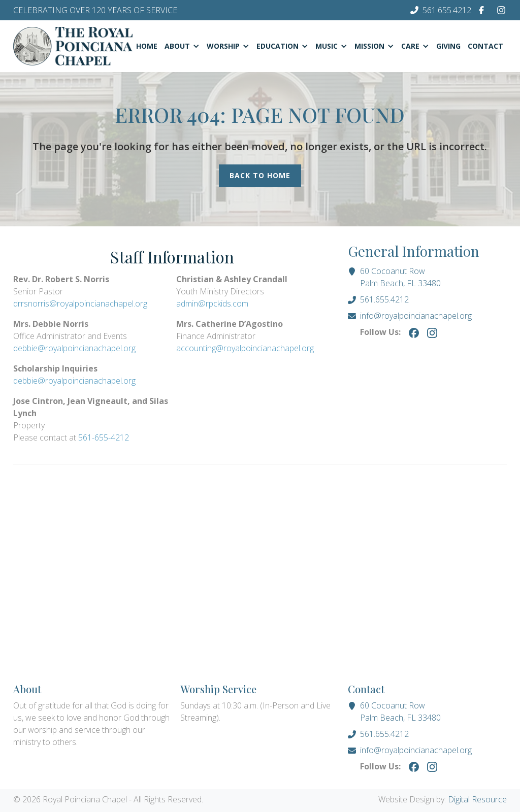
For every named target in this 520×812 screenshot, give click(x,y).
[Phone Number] (441, 10)
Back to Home (260, 175)
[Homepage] (73, 46)
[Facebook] (481, 10)
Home (147, 46)
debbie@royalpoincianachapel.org (74, 348)
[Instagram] (501, 10)
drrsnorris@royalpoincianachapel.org (80, 303)
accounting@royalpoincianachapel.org (245, 348)
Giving (448, 46)
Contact (485, 46)
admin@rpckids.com (212, 303)
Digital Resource (477, 799)
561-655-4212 (104, 437)
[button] (182, 46)
